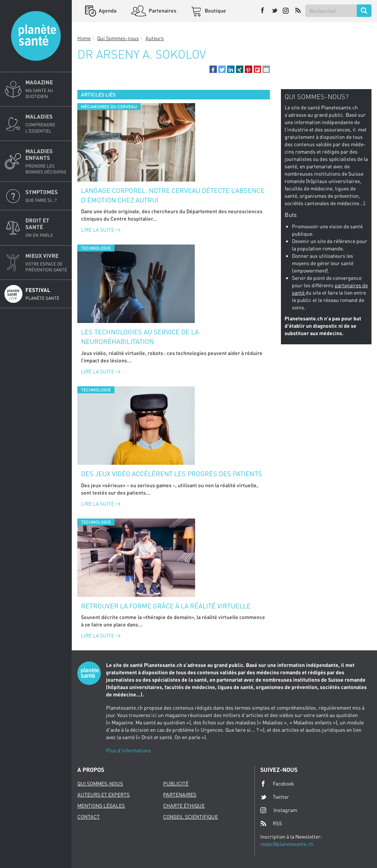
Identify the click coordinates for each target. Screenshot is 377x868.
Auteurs (155, 38)
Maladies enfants (46, 161)
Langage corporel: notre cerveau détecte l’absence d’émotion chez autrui (173, 195)
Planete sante (36, 36)
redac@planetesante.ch (287, 844)
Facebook (277, 784)
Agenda (107, 10)
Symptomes (46, 196)
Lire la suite (101, 230)
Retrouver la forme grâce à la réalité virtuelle (166, 606)
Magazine (46, 89)
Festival (46, 294)
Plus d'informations (128, 750)
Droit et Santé (46, 228)
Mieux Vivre (46, 263)
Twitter (275, 797)
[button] (213, 69)
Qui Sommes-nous (118, 38)
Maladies (46, 123)
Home (84, 38)
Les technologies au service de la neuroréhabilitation (140, 337)
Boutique (215, 10)
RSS (271, 823)
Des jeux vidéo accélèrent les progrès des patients (172, 474)
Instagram (279, 810)
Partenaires (162, 10)
